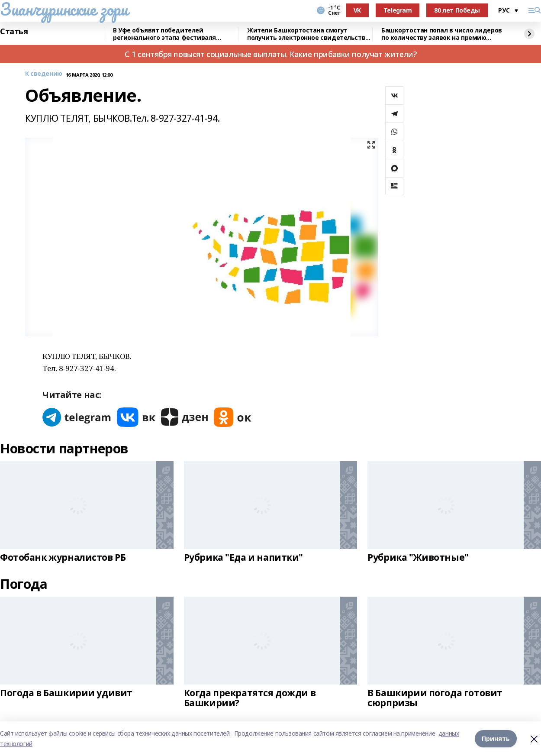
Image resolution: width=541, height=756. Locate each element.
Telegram (398, 10)
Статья (14, 32)
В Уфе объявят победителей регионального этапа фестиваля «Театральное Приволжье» (164, 34)
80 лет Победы (457, 10)
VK (357, 10)
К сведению (44, 74)
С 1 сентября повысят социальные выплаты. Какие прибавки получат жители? (270, 54)
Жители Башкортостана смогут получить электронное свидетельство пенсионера (308, 34)
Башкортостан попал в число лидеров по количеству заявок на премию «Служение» (442, 34)
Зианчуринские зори (64, 9)
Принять (496, 738)
